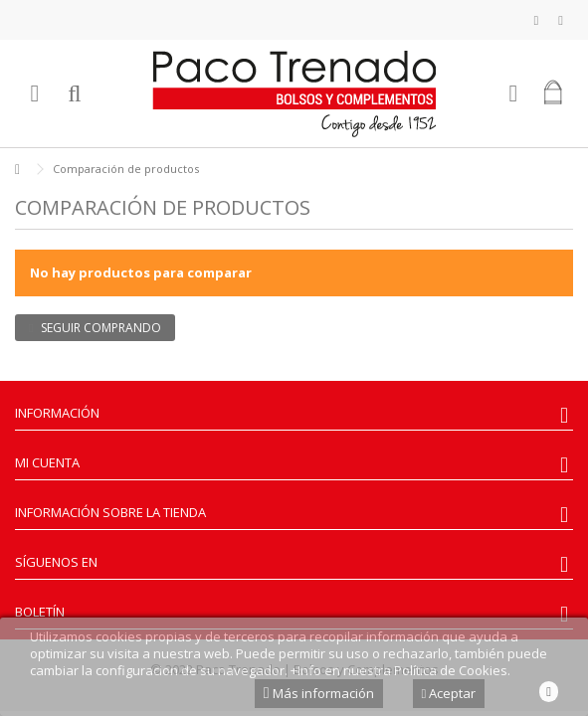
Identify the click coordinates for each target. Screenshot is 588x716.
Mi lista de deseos (537, 21)
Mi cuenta (47, 462)
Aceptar (449, 693)
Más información (319, 693)
